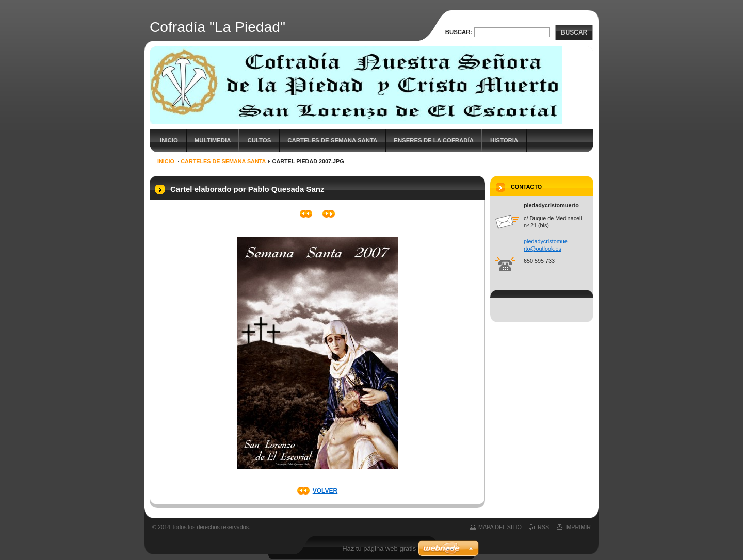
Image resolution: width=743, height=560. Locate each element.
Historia (504, 140)
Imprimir (578, 527)
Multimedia (213, 140)
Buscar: (459, 32)
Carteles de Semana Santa (332, 140)
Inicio (169, 140)
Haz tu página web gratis (379, 548)
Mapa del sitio (500, 527)
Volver (325, 491)
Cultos (259, 140)
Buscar (574, 32)
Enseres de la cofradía (434, 140)
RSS (543, 527)
